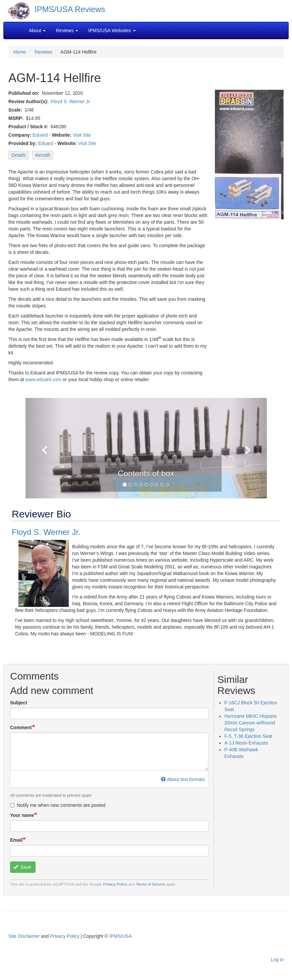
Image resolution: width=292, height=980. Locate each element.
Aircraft (43, 155)
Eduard (40, 135)
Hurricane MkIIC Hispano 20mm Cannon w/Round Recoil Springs (250, 723)
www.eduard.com (43, 379)
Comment (21, 727)
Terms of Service (151, 884)
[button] (44, 448)
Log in (277, 960)
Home (20, 52)
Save (22, 867)
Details (19, 155)
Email (16, 840)
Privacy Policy (115, 884)
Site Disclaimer (24, 936)
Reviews (43, 52)
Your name (22, 815)
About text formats (183, 779)
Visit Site (82, 135)
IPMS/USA (121, 936)
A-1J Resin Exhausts (246, 743)
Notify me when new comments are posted (58, 805)
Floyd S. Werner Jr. (71, 101)
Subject (19, 703)
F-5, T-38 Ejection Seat (248, 736)
